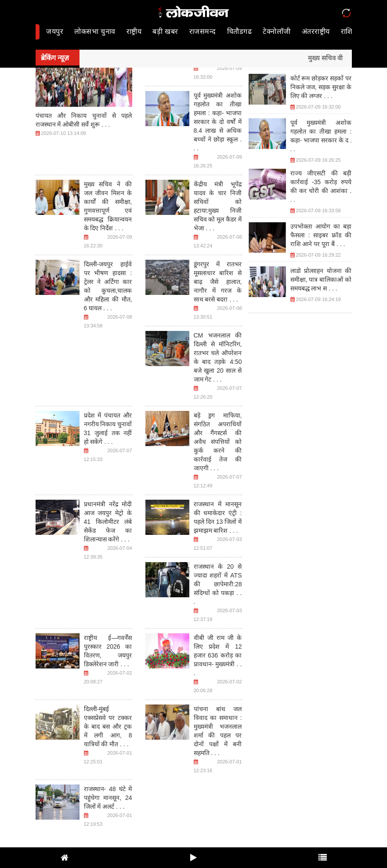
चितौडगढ (240, 31)
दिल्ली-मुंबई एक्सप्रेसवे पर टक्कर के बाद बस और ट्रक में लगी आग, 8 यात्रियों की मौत (108, 726)
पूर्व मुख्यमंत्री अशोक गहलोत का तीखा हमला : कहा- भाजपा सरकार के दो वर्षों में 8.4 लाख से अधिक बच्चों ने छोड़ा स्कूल (218, 122)
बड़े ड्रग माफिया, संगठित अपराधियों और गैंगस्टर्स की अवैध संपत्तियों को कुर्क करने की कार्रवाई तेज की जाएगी (218, 442)
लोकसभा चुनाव (95, 31)
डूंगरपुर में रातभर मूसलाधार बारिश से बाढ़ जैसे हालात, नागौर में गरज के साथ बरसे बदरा (218, 282)
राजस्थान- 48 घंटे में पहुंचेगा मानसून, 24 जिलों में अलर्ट (108, 798)
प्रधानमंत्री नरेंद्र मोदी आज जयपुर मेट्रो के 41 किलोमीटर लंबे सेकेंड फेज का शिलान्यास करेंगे (108, 522)
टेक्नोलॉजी (277, 31)
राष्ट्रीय (134, 31)
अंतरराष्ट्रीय (316, 31)
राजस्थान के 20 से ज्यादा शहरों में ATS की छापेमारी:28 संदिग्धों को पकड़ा (218, 584)
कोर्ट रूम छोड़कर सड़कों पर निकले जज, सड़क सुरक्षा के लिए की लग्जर (321, 87)
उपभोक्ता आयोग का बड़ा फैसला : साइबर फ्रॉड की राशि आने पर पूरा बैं (321, 235)
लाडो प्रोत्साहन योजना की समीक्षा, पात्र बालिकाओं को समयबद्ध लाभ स (321, 280)
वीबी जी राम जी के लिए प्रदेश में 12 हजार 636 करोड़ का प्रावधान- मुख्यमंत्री (218, 655)
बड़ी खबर (165, 31)
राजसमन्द (203, 31)
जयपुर (55, 31)
